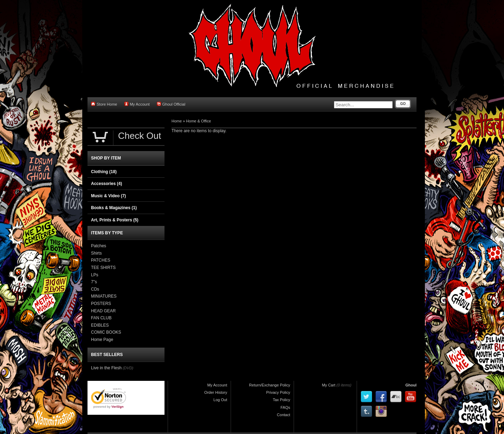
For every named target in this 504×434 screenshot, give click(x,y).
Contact (283, 415)
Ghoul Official (171, 104)
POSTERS (101, 304)
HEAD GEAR (103, 311)
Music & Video (108, 196)
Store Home (104, 104)
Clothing (104, 172)
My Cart (329, 385)
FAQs (285, 407)
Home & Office (199, 121)
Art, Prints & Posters (115, 220)
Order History (216, 392)
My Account (137, 104)
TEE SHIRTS (103, 268)
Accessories (107, 184)
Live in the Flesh (106, 368)
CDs (95, 289)
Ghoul (411, 385)
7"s (94, 282)
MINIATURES (104, 296)
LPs (95, 275)
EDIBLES (100, 325)
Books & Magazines (114, 208)
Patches (99, 246)
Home (177, 121)
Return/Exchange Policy (270, 385)
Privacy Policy (278, 392)
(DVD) (128, 368)
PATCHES (101, 260)
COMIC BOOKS (106, 332)
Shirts (96, 253)
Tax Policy (281, 400)
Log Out (220, 400)
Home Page (102, 340)
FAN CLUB (101, 318)
